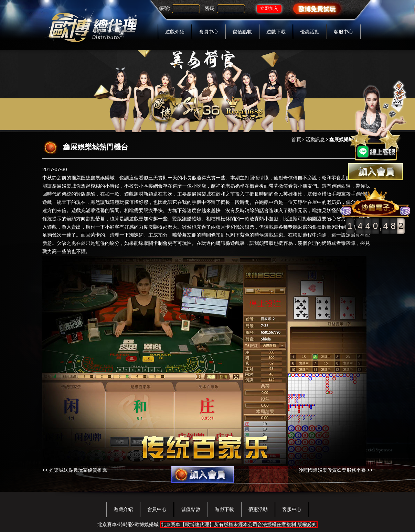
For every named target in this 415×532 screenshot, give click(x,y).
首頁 (296, 139)
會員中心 (209, 32)
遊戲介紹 (175, 32)
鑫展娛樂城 (103, 178)
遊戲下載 (276, 32)
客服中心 (343, 32)
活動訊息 (315, 139)
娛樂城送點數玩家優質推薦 (78, 470)
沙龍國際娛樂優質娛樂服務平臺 (332, 470)
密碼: (210, 8)
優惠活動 (310, 32)
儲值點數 (242, 32)
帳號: (165, 8)
